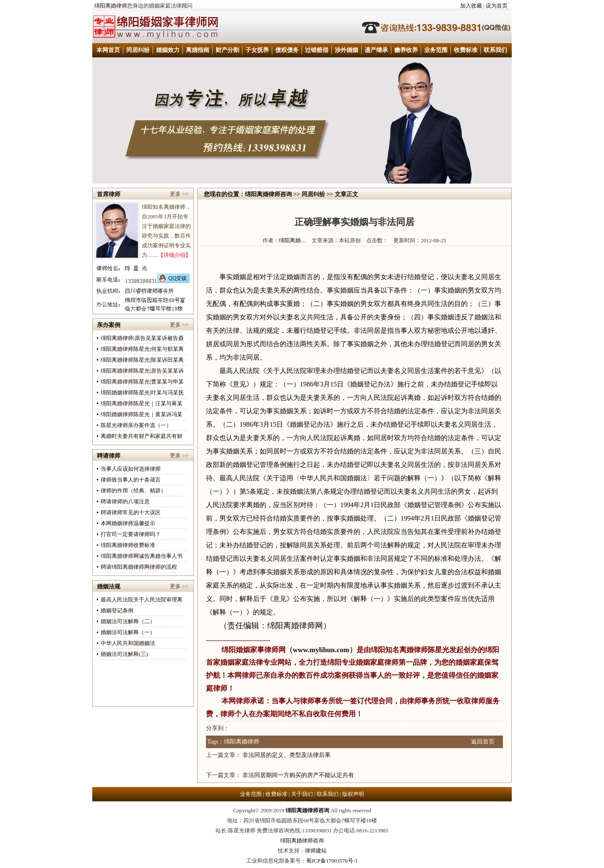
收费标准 (466, 50)
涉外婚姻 (346, 50)
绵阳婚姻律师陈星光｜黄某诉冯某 (142, 414)
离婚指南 (198, 50)
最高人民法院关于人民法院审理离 (142, 600)
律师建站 (316, 851)
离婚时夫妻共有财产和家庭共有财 (142, 436)
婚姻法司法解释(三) (124, 654)
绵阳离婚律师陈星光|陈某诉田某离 (142, 360)
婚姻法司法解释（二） (128, 621)
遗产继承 (376, 50)
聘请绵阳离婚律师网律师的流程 (139, 567)
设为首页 (497, 6)
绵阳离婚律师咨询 (268, 194)
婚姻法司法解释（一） (128, 632)
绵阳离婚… (293, 240)
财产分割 (227, 50)
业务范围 (436, 50)
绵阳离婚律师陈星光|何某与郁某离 (142, 349)
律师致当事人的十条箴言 (131, 480)
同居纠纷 (138, 50)
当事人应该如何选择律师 (131, 469)
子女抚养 (257, 50)
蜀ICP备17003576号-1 (332, 861)
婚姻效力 (168, 50)
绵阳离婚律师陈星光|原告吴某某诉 (142, 371)
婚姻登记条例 (117, 610)
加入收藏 (471, 6)
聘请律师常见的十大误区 (131, 512)
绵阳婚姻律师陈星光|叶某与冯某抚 (142, 393)
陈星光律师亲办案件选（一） (136, 425)
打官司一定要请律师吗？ (131, 534)
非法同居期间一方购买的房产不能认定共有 (298, 775)
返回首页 (483, 742)
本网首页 (108, 50)
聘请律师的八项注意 (125, 501)
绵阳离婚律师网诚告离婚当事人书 (142, 556)
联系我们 (495, 50)
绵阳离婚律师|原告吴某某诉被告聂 (142, 338)
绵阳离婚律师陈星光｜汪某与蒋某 (142, 403)
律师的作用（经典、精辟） (133, 491)
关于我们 (302, 794)
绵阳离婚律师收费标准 (128, 545)
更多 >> (179, 194)
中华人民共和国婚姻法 (128, 643)
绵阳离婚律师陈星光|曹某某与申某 (142, 382)
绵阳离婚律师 (111, 6)
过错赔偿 (317, 50)
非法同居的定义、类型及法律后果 (286, 755)
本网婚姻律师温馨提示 (128, 523)
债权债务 (287, 50)
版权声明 (353, 794)
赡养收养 (406, 50)
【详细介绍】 (174, 255)
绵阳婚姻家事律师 (250, 650)
